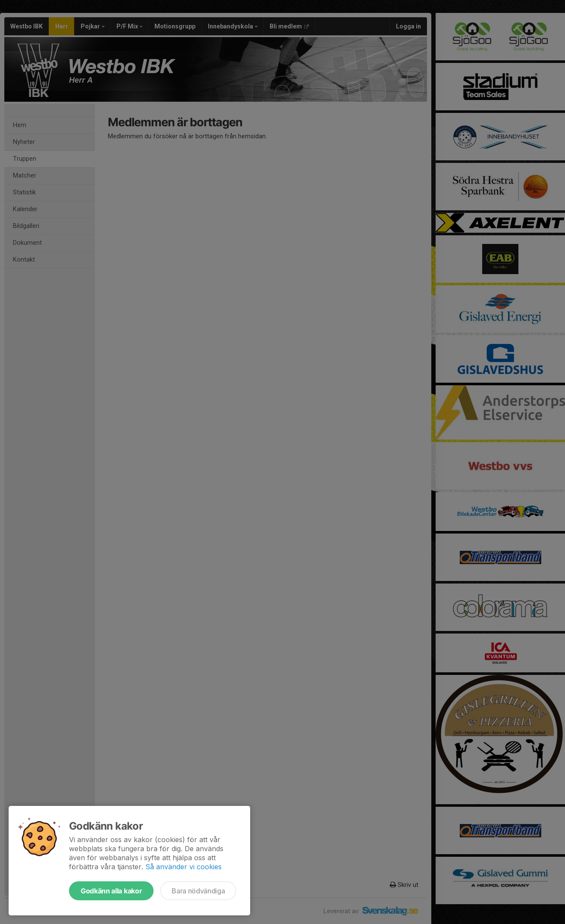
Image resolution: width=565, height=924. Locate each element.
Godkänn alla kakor (111, 891)
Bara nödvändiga (198, 891)
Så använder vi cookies (184, 867)
